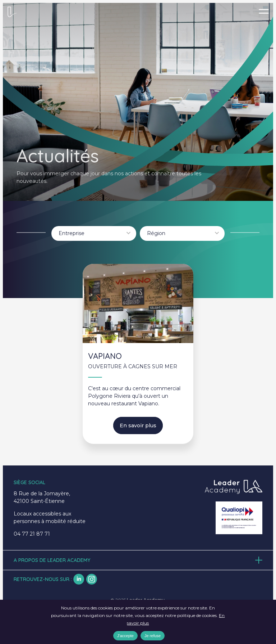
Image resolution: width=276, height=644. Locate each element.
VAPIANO (105, 356)
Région (156, 233)
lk (79, 579)
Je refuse (153, 636)
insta (92, 579)
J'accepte (125, 636)
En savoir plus (138, 425)
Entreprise (72, 233)
